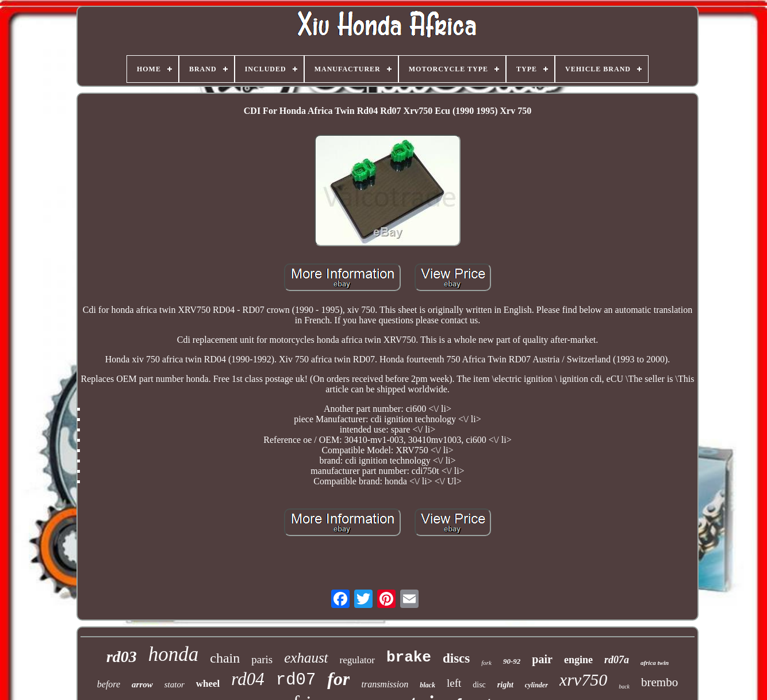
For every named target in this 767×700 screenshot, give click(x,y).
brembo (659, 682)
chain (225, 658)
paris (262, 659)
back (624, 686)
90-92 (512, 661)
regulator (357, 660)
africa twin (655, 663)
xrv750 (583, 680)
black (427, 685)
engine (578, 660)
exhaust (306, 658)
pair (542, 659)
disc (479, 685)
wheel (208, 684)
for (338, 679)
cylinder (536, 685)
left (454, 683)
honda (174, 654)
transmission (385, 684)
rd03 (122, 657)
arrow (142, 684)
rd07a (617, 660)
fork (486, 663)
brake (409, 657)
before (109, 684)
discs (456, 658)
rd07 (296, 680)
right (505, 685)
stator (175, 684)
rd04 (248, 679)
